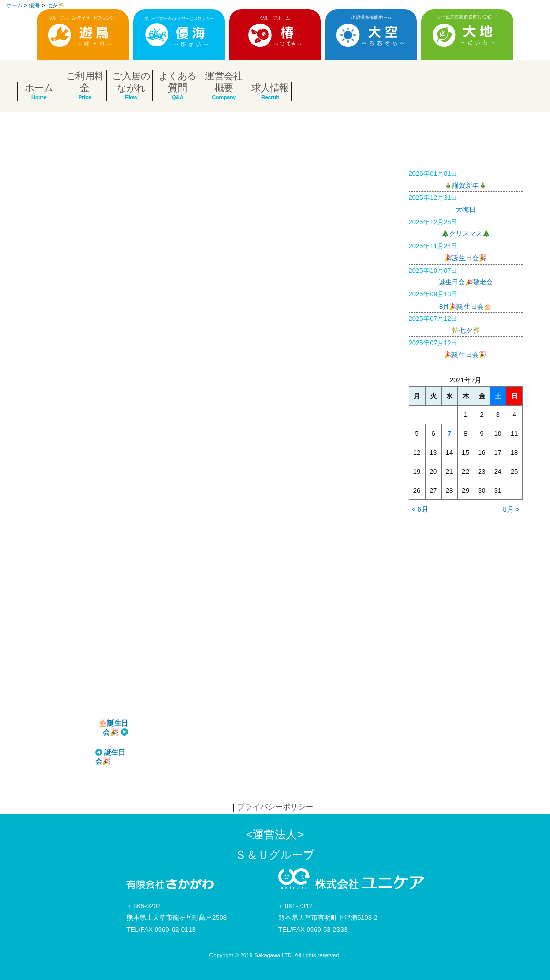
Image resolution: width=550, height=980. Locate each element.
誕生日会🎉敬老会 (466, 275)
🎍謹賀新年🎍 (466, 178)
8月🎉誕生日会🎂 (466, 299)
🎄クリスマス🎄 (466, 227)
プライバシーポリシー (275, 807)
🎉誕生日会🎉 (466, 251)
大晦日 (466, 202)
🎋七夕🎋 (466, 323)
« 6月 (420, 509)
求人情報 (270, 88)
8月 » (511, 509)
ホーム (39, 88)
